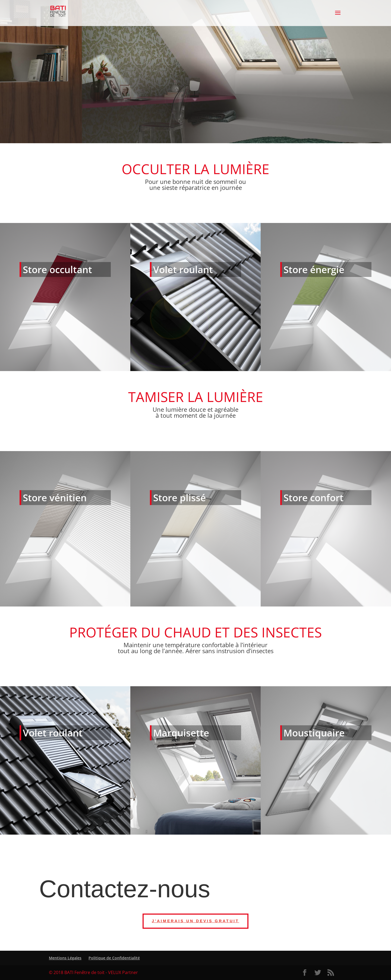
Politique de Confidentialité (114, 958)
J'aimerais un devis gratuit (195, 921)
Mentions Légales (65, 958)
